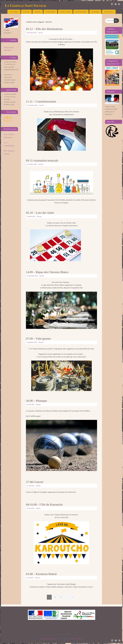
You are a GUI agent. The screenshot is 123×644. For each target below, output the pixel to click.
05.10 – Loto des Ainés (40, 213)
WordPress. (80, 639)
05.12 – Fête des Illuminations (44, 29)
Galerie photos (109, 12)
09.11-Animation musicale (42, 160)
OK (116, 21)
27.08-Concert (35, 482)
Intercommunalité (81, 12)
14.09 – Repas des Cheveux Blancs (47, 272)
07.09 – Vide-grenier (38, 339)
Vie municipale (50, 12)
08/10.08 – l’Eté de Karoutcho (44, 504)
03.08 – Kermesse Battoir (41, 574)
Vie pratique (95, 12)
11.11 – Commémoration (41, 101)
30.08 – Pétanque (36, 401)
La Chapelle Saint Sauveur (25, 6)
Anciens (41, 33)
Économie (26, 12)
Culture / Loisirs (65, 12)
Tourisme (38, 12)
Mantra (73, 639)
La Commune (14, 12)
